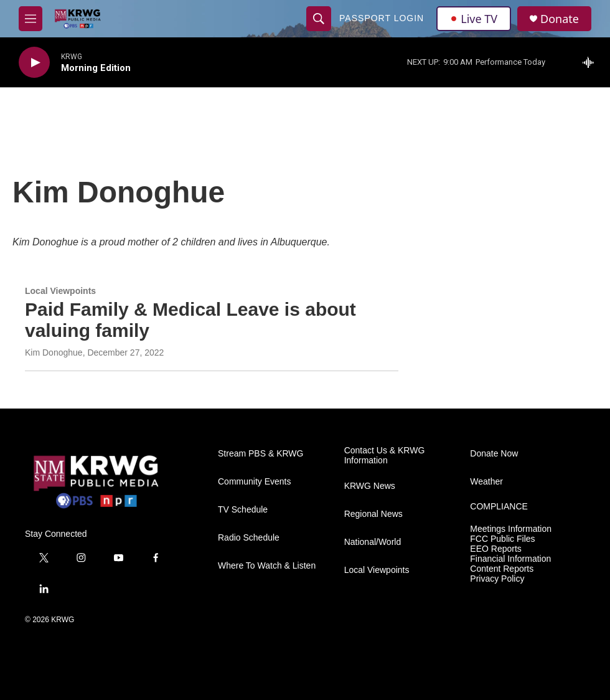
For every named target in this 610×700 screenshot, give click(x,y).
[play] (34, 63)
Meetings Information (511, 529)
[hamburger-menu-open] (30, 19)
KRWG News (370, 486)
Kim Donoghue (54, 352)
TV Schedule (243, 510)
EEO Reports (495, 549)
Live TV (474, 19)
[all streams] (592, 62)
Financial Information (510, 559)
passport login (382, 18)
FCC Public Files (502, 539)
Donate (560, 19)
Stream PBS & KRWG (260, 454)
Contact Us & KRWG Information (385, 456)
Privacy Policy (497, 579)
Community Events (254, 482)
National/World (373, 542)
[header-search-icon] (319, 19)
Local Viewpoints (60, 291)
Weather (486, 482)
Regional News (373, 514)
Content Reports (502, 569)
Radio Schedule (249, 538)
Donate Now (494, 454)
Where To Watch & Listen (267, 566)
